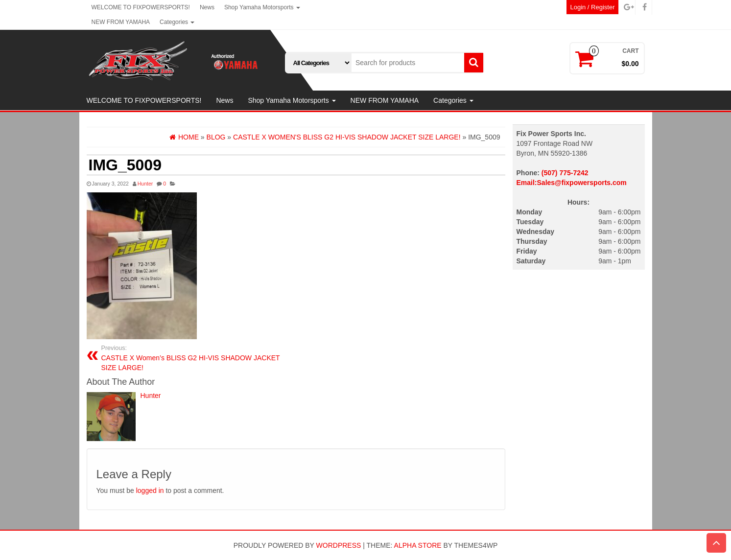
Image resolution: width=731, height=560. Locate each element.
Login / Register (592, 7)
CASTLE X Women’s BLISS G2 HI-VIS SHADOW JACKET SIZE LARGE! (195, 358)
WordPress (339, 545)
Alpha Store (418, 545)
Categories (177, 22)
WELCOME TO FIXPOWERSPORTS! (141, 7)
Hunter (145, 184)
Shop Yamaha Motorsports (262, 7)
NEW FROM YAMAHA (121, 22)
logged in (150, 490)
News (207, 7)
